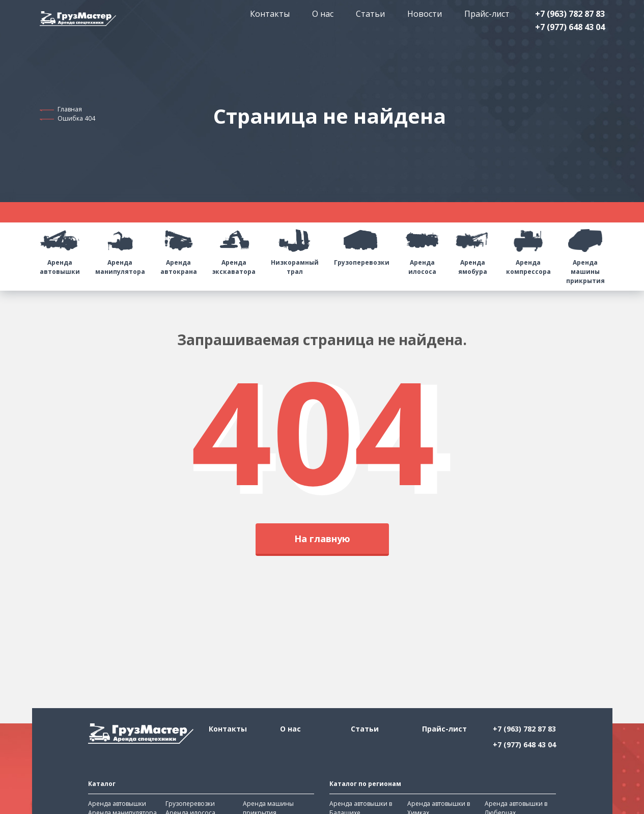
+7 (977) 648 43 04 (570, 27)
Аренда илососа (423, 249)
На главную (322, 539)
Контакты (270, 14)
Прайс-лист (487, 14)
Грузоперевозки (362, 245)
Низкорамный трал (295, 249)
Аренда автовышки (60, 249)
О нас (323, 14)
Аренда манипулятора (120, 249)
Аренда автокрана (179, 249)
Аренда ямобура (473, 249)
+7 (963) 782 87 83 (570, 14)
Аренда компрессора (528, 249)
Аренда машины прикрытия (585, 254)
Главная (70, 109)
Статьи (370, 14)
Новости (425, 14)
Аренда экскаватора (234, 249)
